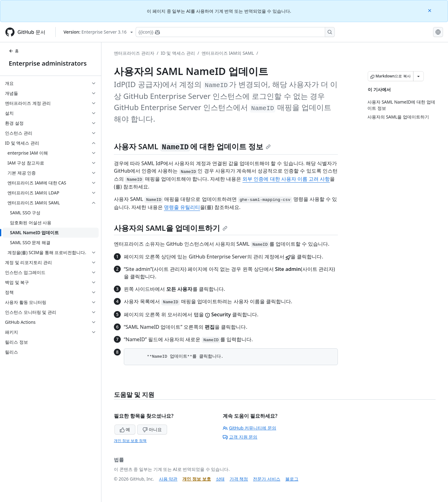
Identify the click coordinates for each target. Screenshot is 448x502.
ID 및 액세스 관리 (178, 53)
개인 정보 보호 (196, 479)
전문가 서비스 (267, 479)
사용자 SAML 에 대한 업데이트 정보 (192, 146)
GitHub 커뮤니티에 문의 (250, 428)
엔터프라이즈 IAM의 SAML (228, 53)
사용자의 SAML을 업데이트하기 (171, 228)
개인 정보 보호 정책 (130, 441)
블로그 (292, 479)
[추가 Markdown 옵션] (418, 76)
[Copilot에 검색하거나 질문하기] (235, 32)
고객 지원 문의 (240, 437)
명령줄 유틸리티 (182, 207)
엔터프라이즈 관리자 (134, 53)
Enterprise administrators (48, 63)
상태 (220, 479)
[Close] (430, 10)
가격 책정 (239, 479)
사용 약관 (168, 479)
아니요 (152, 429)
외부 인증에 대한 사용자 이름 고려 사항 (286, 179)
